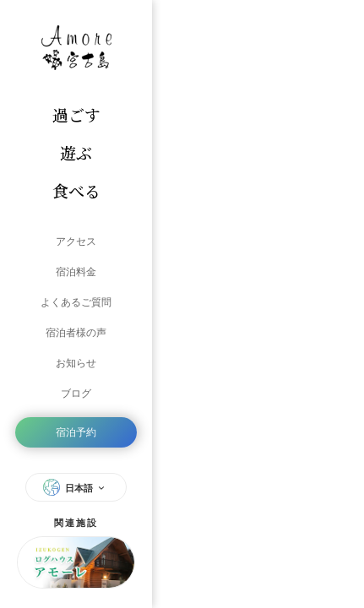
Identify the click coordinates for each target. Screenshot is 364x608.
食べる (76, 190)
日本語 (76, 487)
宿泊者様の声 (76, 333)
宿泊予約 (76, 432)
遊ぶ (76, 152)
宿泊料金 (76, 272)
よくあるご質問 (76, 302)
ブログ (76, 394)
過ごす (76, 114)
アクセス (76, 242)
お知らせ (76, 363)
